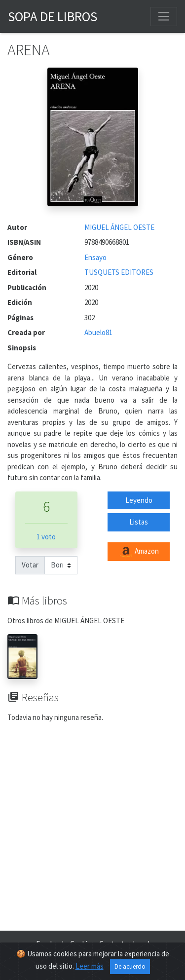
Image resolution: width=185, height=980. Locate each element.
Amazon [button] (139, 552)
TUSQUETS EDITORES (119, 272)
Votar (30, 565)
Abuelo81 (98, 332)
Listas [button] (139, 522)
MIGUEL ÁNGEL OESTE (119, 227)
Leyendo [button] (139, 500)
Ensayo (95, 257)
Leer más (90, 966)
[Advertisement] (92, 828)
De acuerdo (130, 966)
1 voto (46, 537)
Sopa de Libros (53, 16)
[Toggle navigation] (164, 16)
